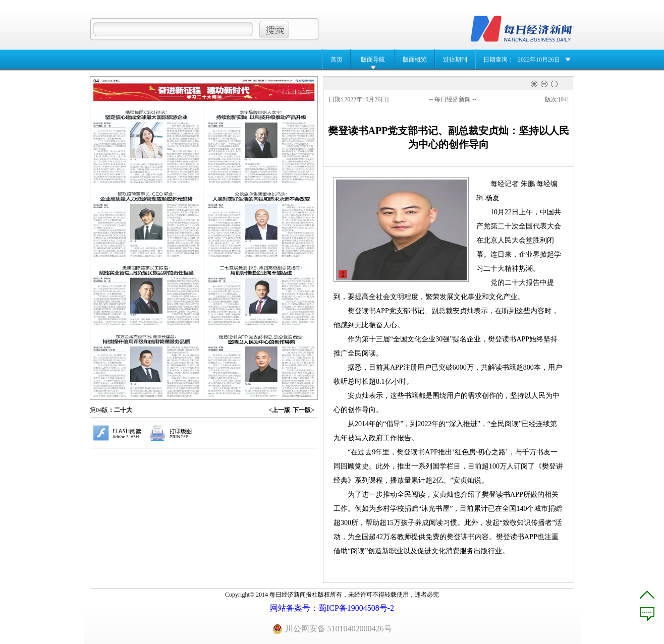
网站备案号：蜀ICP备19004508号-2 (332, 608)
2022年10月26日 (539, 60)
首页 (337, 60)
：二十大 (120, 410)
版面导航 (373, 60)
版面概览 (415, 60)
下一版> (303, 410)
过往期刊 (455, 60)
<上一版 (279, 410)
